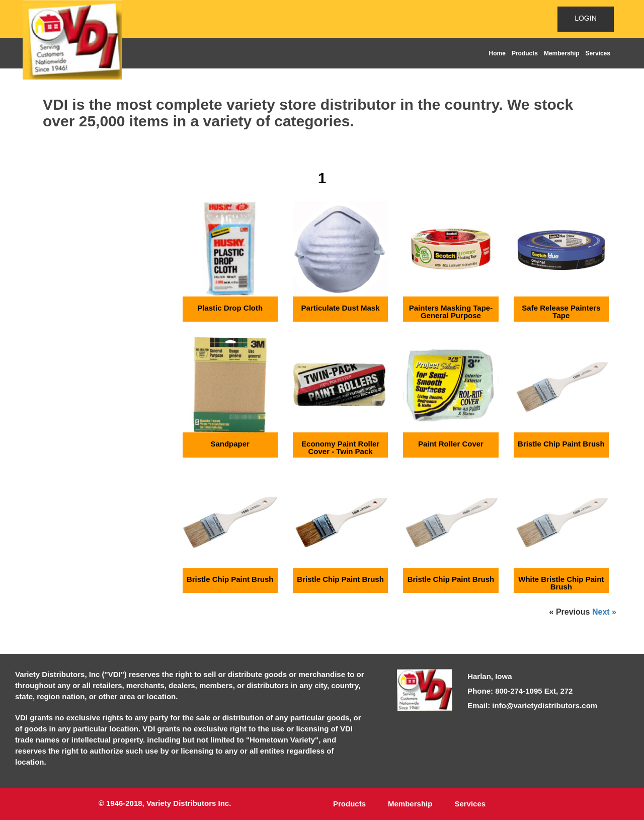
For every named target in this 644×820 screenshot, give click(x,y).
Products (525, 53)
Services (598, 53)
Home (497, 53)
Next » (604, 612)
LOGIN (586, 18)
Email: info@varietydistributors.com (532, 705)
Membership (562, 53)
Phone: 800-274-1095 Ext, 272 (520, 691)
